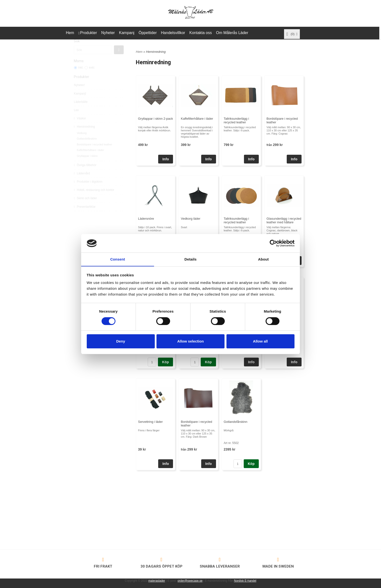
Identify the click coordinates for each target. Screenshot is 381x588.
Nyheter (108, 33)
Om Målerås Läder (232, 33)
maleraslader (157, 581)
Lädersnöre (146, 219)
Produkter (89, 33)
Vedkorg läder (190, 219)
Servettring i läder (150, 422)
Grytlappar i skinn (87, 166)
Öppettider (148, 33)
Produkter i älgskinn (88, 192)
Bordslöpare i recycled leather (95, 155)
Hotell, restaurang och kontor (94, 200)
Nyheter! (79, 95)
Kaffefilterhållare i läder (90, 160)
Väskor (80, 129)
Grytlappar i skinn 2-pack (156, 119)
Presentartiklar (85, 217)
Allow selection (190, 341)
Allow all (260, 341)
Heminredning (84, 137)
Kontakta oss (201, 33)
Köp (165, 362)
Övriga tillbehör (85, 175)
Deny (121, 341)
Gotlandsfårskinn (87, 149)
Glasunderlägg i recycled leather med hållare (284, 220)
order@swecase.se (190, 581)
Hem (70, 33)
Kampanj (127, 33)
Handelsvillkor (173, 33)
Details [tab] (190, 259)
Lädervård (82, 184)
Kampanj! (80, 104)
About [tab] (263, 259)
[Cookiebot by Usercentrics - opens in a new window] (273, 243)
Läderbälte (81, 112)
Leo (76, 120)
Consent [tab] (118, 259)
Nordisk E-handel (245, 581)
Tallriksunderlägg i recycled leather (236, 120)
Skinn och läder (85, 208)
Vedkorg (82, 143)
